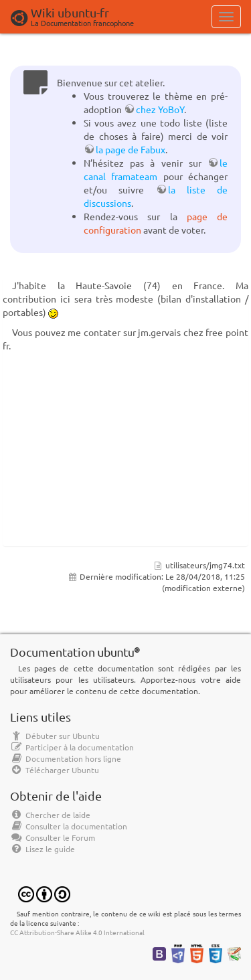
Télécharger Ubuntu (55, 770)
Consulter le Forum (53, 837)
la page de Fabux (131, 149)
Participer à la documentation (72, 747)
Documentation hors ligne (66, 758)
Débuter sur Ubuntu (55, 736)
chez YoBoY (160, 109)
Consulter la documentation (69, 826)
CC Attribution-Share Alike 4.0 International (77, 932)
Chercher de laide (50, 815)
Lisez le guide (43, 849)
